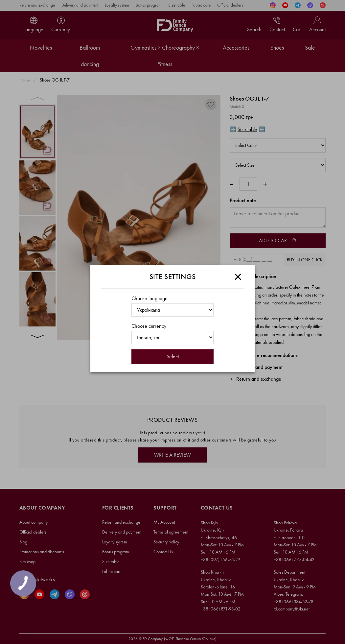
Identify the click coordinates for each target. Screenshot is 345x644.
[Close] (238, 277)
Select (173, 357)
